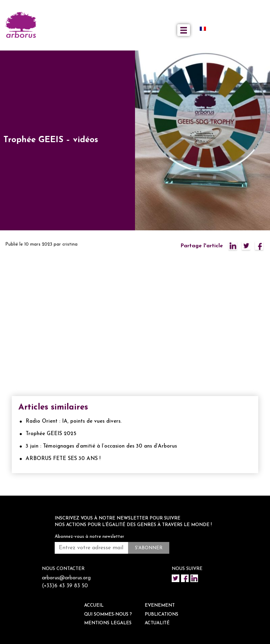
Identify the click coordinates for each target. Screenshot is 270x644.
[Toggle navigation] (184, 30)
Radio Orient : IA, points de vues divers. (74, 421)
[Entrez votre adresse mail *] (91, 548)
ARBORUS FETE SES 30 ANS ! (63, 459)
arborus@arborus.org (66, 578)
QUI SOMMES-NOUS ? (108, 614)
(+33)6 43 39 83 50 (65, 586)
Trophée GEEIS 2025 (51, 434)
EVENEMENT (160, 605)
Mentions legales (108, 623)
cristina (70, 244)
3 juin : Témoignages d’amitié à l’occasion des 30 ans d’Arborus (101, 446)
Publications (161, 614)
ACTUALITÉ (157, 623)
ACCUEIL (94, 605)
